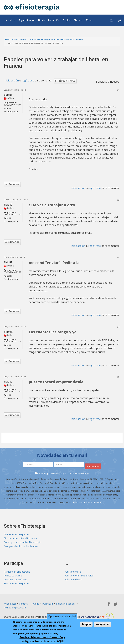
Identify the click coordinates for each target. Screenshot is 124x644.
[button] (120, 20)
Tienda (41, 20)
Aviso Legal (10, 604)
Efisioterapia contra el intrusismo (21, 538)
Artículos (10, 20)
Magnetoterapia (26, 20)
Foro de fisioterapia (16, 39)
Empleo (67, 20)
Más (88, 20)
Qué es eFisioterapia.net (17, 534)
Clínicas (78, 20)
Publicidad (48, 604)
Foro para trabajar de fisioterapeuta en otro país (56, 39)
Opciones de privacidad (62, 617)
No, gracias (102, 624)
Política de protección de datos (87, 503)
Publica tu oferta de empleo (79, 576)
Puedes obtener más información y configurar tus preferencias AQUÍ (42, 639)
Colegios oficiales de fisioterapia (21, 546)
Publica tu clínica (73, 579)
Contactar (24, 604)
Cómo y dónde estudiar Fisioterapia (23, 542)
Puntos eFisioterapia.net (17, 583)
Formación (54, 20)
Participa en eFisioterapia (17, 572)
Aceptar (86, 624)
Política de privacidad (15, 608)
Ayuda (36, 604)
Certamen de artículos (15, 579)
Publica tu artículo (13, 576)
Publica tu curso (73, 572)
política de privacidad (79, 474)
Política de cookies (66, 604)
